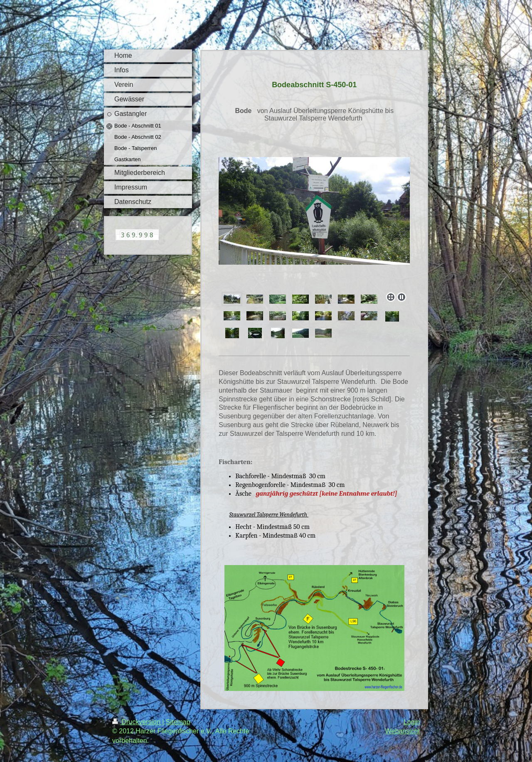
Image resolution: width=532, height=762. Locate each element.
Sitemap (178, 722)
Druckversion (137, 722)
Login (412, 722)
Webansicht (403, 731)
